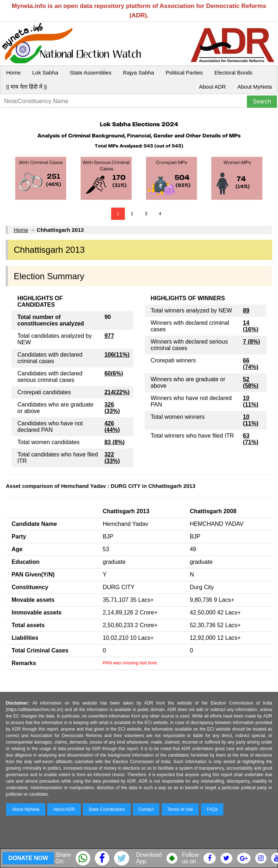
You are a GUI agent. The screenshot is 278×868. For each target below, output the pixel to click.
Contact (146, 809)
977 (109, 336)
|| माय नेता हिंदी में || (26, 87)
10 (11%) (251, 401)
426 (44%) (112, 427)
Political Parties (184, 73)
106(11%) (117, 355)
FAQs (212, 809)
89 (246, 310)
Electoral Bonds (233, 73)
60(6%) (114, 373)
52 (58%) (251, 382)
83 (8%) (114, 442)
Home (13, 73)
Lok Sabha (45, 73)
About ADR (212, 87)
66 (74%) (251, 364)
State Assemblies (91, 73)
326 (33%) (112, 408)
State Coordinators (107, 809)
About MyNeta (255, 87)
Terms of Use (180, 809)
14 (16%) (251, 326)
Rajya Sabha (139, 73)
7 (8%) (251, 342)
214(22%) (117, 392)
